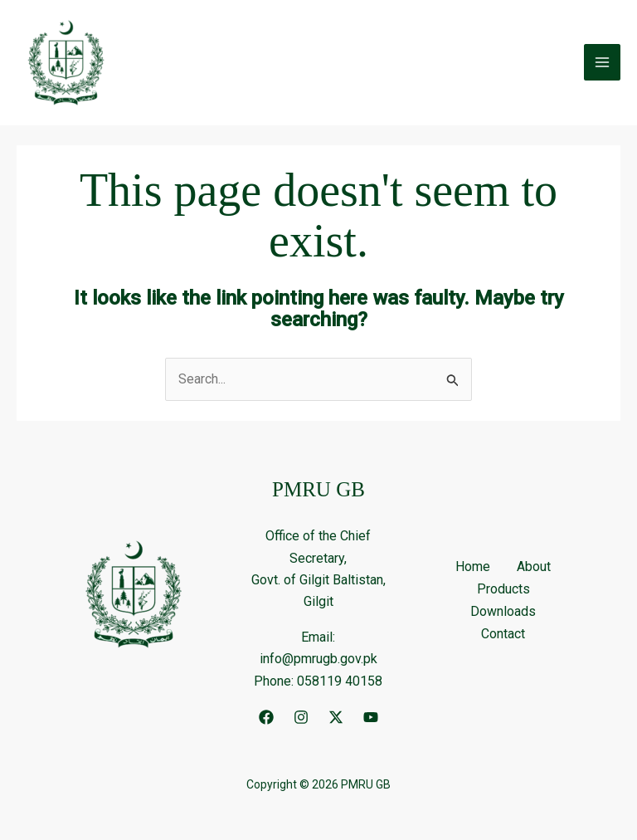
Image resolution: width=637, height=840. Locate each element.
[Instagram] (301, 718)
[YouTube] (371, 718)
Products (503, 591)
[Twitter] (336, 718)
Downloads (503, 612)
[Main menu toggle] (602, 63)
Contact (503, 635)
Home (473, 568)
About (534, 568)
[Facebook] (266, 718)
